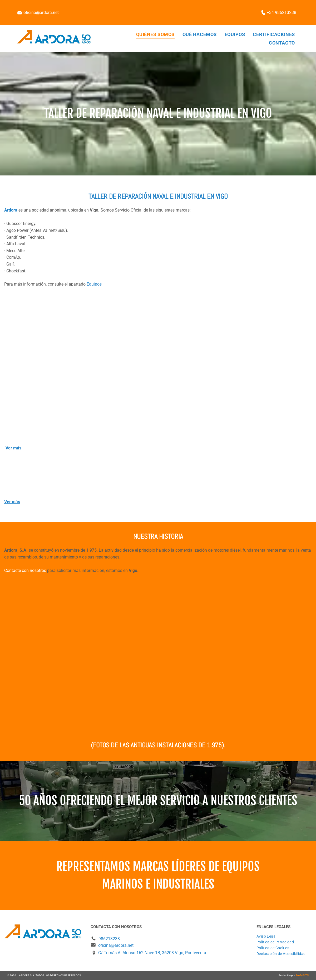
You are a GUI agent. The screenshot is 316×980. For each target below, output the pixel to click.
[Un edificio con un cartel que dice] (82, 657)
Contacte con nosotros (25, 570)
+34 (270, 13)
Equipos (94, 284)
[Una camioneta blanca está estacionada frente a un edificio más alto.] (234, 657)
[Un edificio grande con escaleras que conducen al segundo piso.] (82, 372)
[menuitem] (155, 34)
